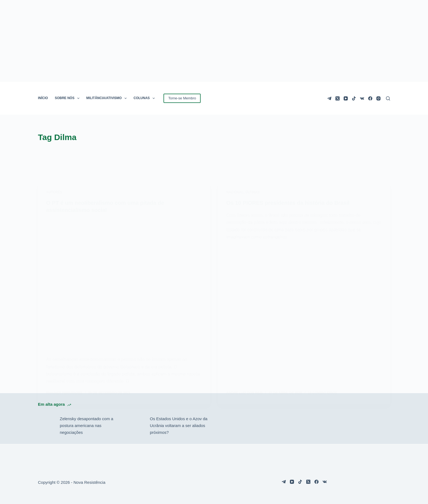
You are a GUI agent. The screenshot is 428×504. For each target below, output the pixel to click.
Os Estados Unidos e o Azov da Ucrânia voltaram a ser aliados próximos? (179, 426)
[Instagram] (378, 98)
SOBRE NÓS (68, 98)
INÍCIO (43, 98)
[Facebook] (370, 98)
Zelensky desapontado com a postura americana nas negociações (87, 426)
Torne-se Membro (182, 98)
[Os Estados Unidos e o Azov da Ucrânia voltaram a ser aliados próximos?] (136, 426)
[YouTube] (346, 98)
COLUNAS (145, 98)
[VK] (362, 98)
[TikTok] (354, 98)
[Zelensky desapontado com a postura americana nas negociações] (46, 426)
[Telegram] (329, 98)
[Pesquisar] (388, 98)
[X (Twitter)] (338, 98)
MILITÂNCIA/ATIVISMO (108, 98)
